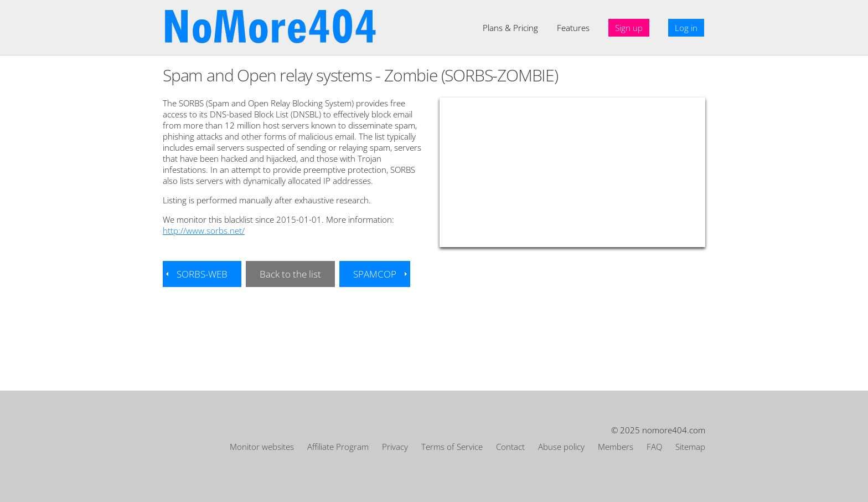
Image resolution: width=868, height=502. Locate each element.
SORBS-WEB (202, 274)
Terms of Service (452, 447)
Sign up (629, 28)
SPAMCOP (375, 274)
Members (616, 447)
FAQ (654, 447)
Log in (686, 28)
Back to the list (290, 274)
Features (573, 28)
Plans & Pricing (510, 28)
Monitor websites (262, 447)
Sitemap (690, 447)
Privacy (395, 447)
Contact (510, 447)
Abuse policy (561, 447)
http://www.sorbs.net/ (204, 230)
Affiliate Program (338, 447)
